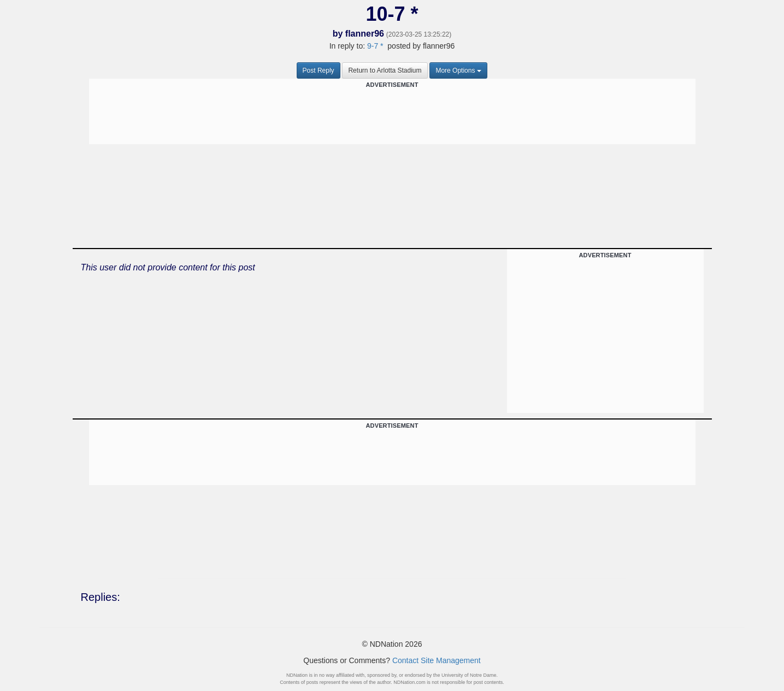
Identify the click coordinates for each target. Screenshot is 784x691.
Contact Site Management (437, 660)
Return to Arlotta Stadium (385, 70)
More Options (458, 70)
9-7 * (375, 46)
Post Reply (319, 70)
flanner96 (365, 34)
